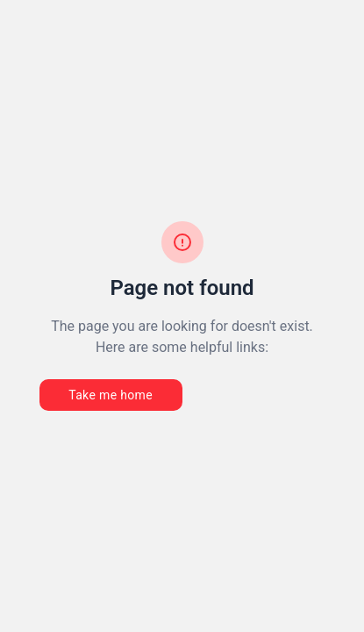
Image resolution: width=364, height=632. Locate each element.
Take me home (111, 395)
